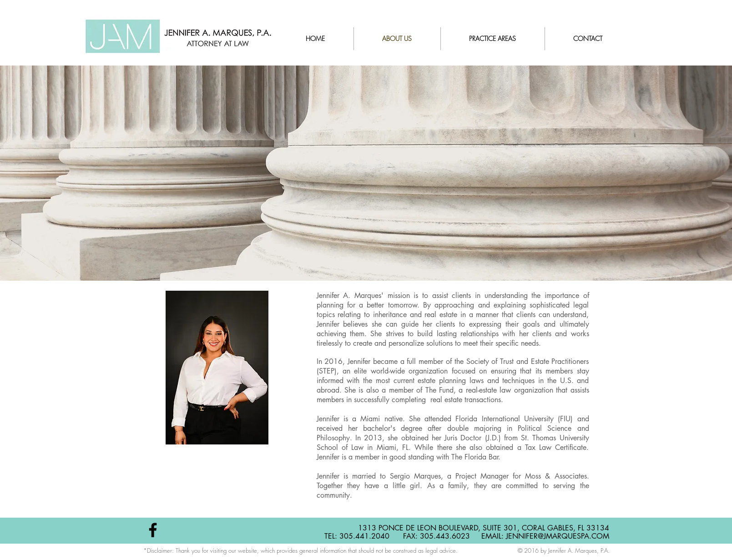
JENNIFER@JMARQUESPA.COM (558, 536)
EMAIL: (494, 536)
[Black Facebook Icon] (153, 530)
